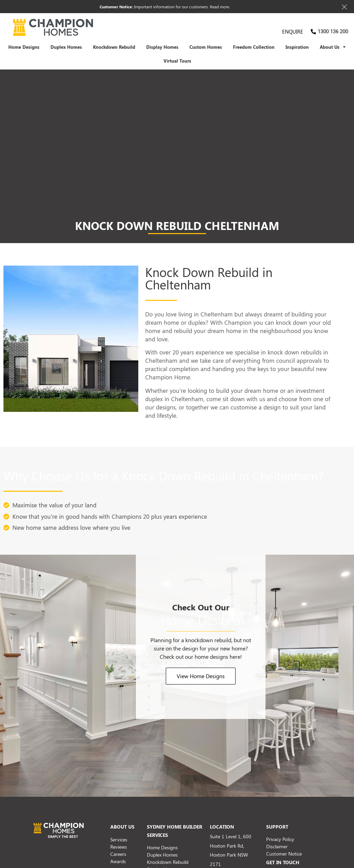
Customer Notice (284, 854)
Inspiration (297, 47)
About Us (333, 47)
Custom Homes (206, 47)
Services (119, 839)
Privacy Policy (280, 839)
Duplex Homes (66, 47)
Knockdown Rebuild (114, 47)
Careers (118, 854)
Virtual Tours (177, 61)
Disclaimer (277, 846)
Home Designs (24, 47)
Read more (220, 7)
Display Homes (162, 47)
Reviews (119, 847)
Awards (118, 861)
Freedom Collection (254, 47)
